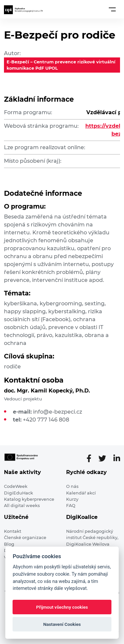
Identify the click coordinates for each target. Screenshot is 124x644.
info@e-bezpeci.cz (58, 412)
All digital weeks (22, 506)
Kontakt (13, 531)
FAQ (71, 506)
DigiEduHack (19, 493)
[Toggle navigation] (112, 9)
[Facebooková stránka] (92, 458)
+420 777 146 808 (46, 420)
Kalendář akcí (81, 493)
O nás (72, 486)
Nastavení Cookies (62, 624)
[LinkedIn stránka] (117, 458)
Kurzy (72, 499)
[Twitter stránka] (105, 458)
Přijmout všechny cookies (62, 607)
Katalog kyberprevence (29, 499)
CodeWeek (16, 486)
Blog (9, 544)
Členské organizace (25, 538)
